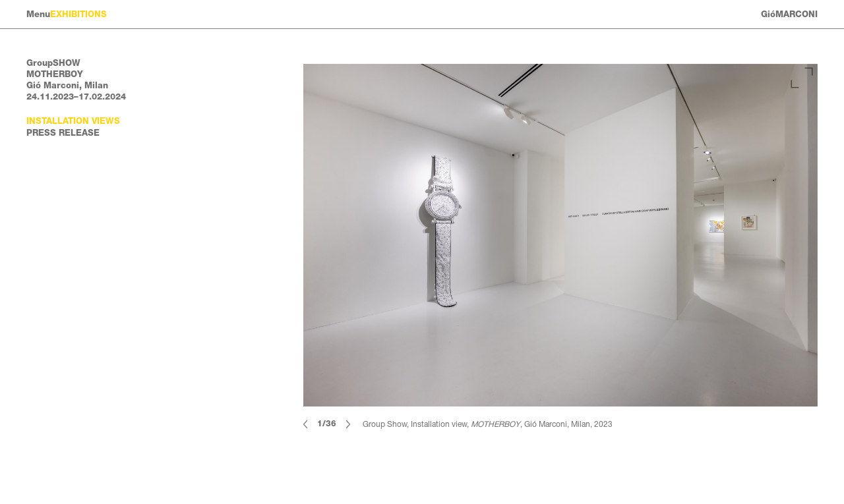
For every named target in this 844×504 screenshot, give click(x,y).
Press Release (63, 133)
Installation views (73, 121)
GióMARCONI (789, 14)
